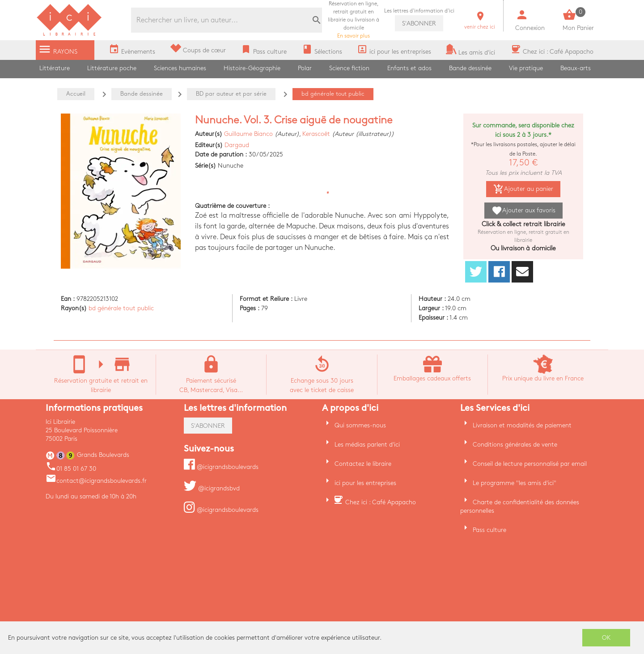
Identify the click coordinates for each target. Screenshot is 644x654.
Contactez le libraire (363, 464)
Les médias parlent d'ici (367, 445)
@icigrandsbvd (212, 488)
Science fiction (349, 68)
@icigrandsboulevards (221, 467)
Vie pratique (526, 68)
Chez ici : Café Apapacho (381, 502)
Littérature (55, 68)
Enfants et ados (409, 68)
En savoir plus (354, 20)
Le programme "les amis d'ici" (515, 483)
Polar (305, 68)
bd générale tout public (121, 308)
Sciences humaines (180, 68)
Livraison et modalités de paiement (522, 425)
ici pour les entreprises (365, 483)
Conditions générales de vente (515, 445)
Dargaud (237, 145)
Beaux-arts (576, 68)
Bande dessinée (470, 68)
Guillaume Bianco (248, 134)
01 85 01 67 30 (71, 469)
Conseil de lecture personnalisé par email (530, 464)
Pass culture (489, 530)
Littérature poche (112, 68)
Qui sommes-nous (360, 425)
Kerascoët (316, 134)
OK (606, 638)
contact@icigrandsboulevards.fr (96, 481)
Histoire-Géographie (252, 68)
